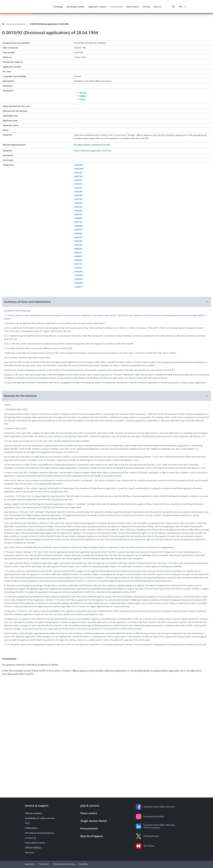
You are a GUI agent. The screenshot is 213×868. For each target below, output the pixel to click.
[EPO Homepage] (35, 7)
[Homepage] (3, 24)
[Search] (173, 7)
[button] (106, 302)
